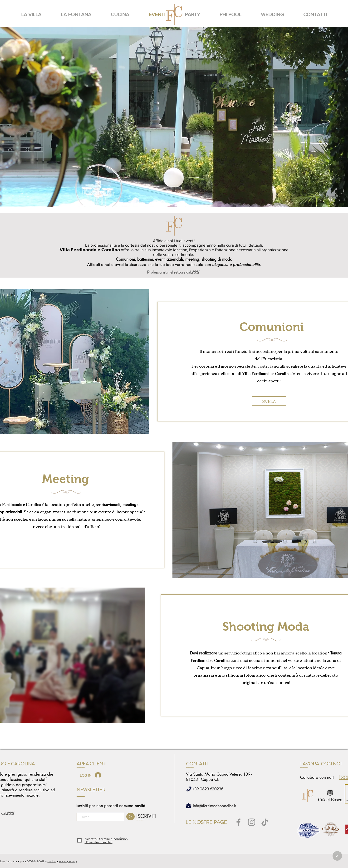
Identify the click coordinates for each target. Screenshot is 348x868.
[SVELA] (269, 401)
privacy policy (68, 861)
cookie (52, 861)
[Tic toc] (265, 822)
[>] (337, 856)
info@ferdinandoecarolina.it (215, 806)
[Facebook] (238, 822)
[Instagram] (252, 822)
